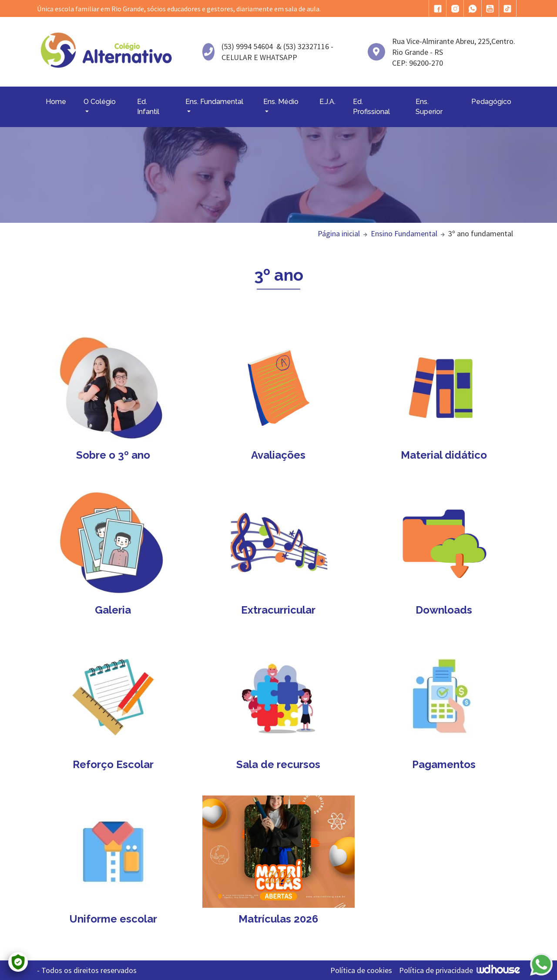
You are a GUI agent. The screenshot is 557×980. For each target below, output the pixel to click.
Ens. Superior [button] (429, 106)
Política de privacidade (436, 970)
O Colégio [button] (100, 102)
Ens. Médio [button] (281, 102)
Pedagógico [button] (491, 102)
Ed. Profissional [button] (371, 106)
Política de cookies (361, 970)
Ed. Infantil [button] (148, 106)
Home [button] (56, 102)
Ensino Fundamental (404, 233)
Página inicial (339, 233)
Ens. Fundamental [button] (214, 102)
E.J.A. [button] (327, 102)
